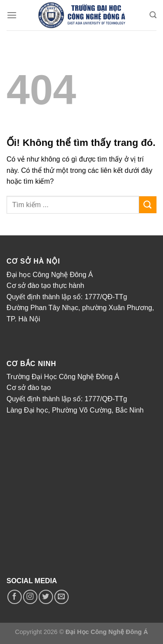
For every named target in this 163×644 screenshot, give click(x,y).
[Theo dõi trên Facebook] (15, 597)
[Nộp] (148, 205)
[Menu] (12, 15)
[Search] (153, 15)
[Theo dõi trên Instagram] (30, 597)
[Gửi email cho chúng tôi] (62, 597)
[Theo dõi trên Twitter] (46, 597)
